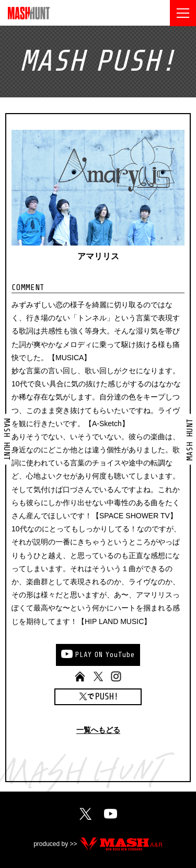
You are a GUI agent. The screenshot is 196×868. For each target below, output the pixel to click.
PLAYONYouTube (105, 655)
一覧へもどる (98, 730)
